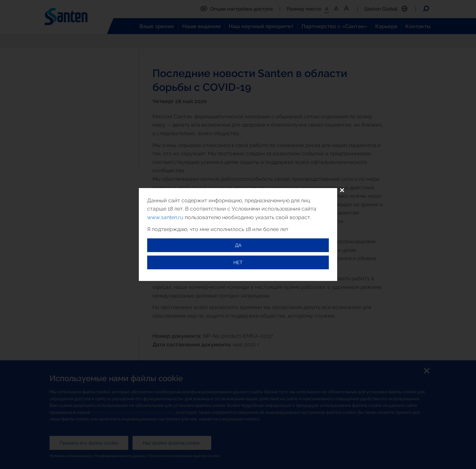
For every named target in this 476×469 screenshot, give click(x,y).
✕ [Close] (342, 190)
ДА (238, 245)
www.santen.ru (165, 217)
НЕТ (238, 262)
